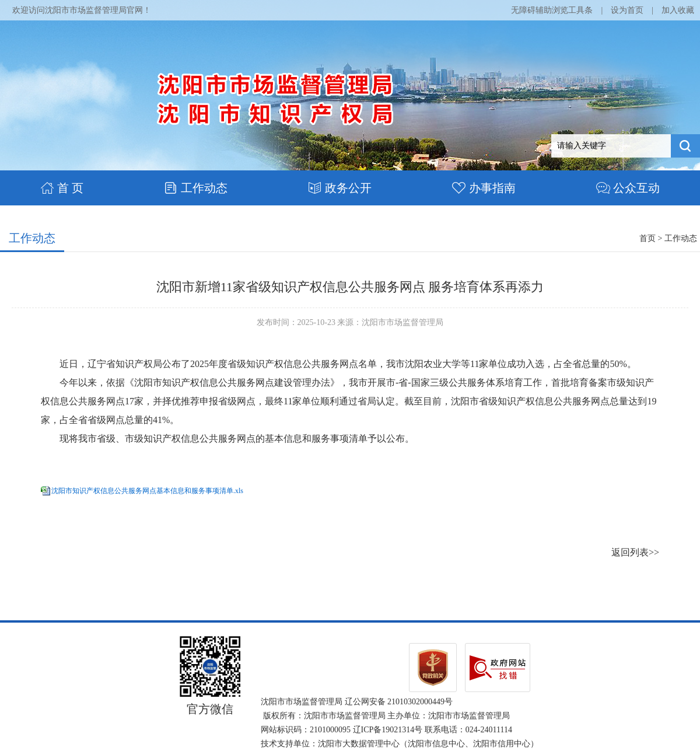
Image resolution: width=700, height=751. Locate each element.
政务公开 (340, 188)
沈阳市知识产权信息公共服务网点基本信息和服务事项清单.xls (147, 491)
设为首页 (627, 10)
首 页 (62, 188)
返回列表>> (635, 552)
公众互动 (628, 188)
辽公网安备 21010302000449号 (399, 702)
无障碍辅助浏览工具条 (552, 10)
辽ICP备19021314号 (388, 730)
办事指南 (484, 188)
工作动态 (196, 188)
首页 (647, 238)
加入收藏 (678, 10)
